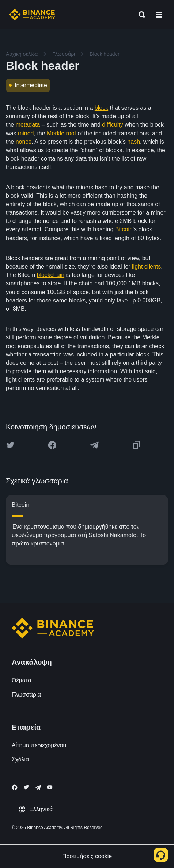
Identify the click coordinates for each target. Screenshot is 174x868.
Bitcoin (124, 229)
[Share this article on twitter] (10, 445)
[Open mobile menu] (159, 15)
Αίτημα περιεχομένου (39, 745)
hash (134, 142)
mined (26, 133)
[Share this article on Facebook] (52, 445)
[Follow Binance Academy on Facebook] (15, 787)
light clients (146, 267)
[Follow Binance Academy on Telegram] (38, 787)
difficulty (113, 125)
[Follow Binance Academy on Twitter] (26, 787)
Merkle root (61, 133)
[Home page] (32, 15)
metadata (28, 125)
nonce (24, 142)
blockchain (50, 275)
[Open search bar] (140, 15)
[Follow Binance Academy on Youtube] (50, 787)
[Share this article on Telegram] (94, 445)
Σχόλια (20, 759)
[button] (159, 15)
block (101, 108)
